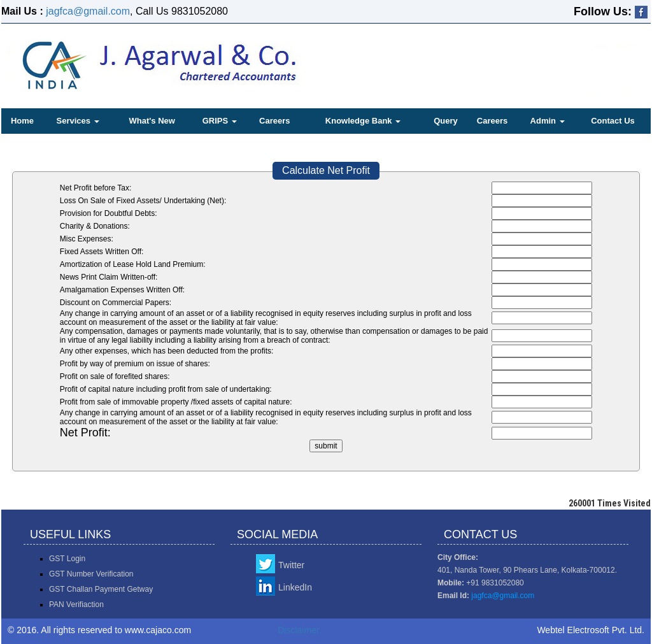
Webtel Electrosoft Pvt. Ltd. (591, 630)
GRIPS (220, 121)
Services (78, 121)
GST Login (67, 559)
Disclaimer (298, 630)
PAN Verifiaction (76, 605)
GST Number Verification (91, 574)
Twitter (291, 565)
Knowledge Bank (363, 121)
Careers (274, 121)
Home (22, 121)
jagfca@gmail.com (88, 11)
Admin (548, 121)
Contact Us (613, 121)
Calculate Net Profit (326, 170)
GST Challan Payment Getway (101, 589)
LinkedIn (295, 587)
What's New (152, 121)
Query (446, 121)
